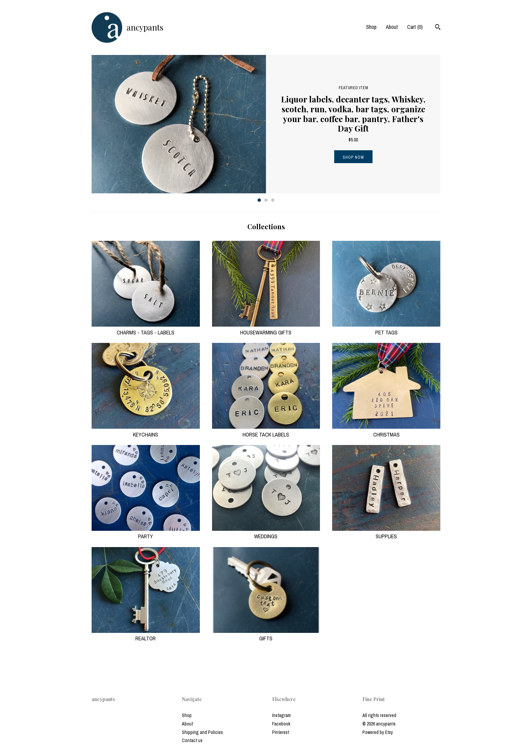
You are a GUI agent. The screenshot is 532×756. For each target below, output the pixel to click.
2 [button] (266, 200)
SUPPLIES (386, 532)
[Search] (438, 28)
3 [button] (273, 200)
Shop (371, 27)
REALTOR (146, 635)
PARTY (146, 532)
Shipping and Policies (202, 732)
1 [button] (259, 200)
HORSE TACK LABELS (266, 430)
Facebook (281, 724)
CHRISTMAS (386, 430)
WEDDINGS (266, 532)
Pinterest (281, 732)
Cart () (415, 27)
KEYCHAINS (146, 430)
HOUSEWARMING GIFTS (266, 328)
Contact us (192, 740)
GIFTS (266, 635)
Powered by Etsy (378, 732)
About (392, 27)
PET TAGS (386, 328)
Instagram (281, 715)
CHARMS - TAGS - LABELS (146, 328)
